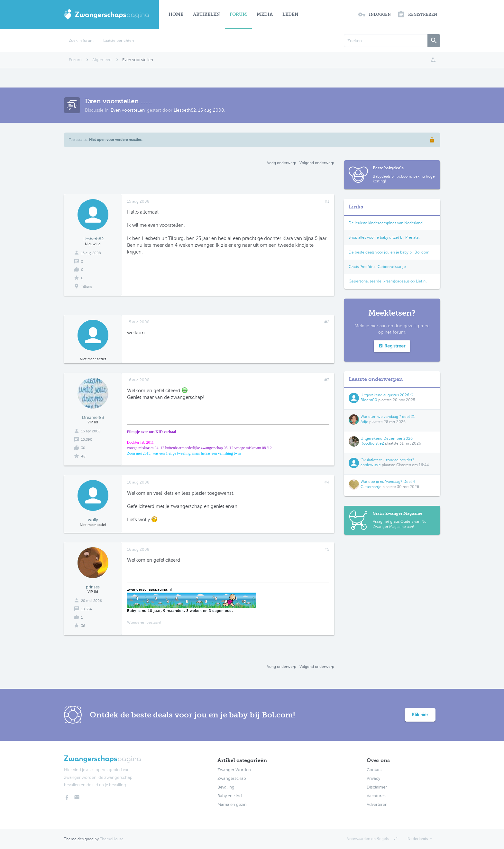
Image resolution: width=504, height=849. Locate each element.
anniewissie (371, 465)
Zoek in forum (81, 41)
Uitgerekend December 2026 (387, 438)
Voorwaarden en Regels (368, 839)
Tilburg (87, 286)
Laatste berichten (119, 41)
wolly (93, 520)
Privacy (373, 779)
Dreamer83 (93, 417)
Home (176, 14)
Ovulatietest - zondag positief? (387, 460)
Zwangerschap (232, 779)
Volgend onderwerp (317, 163)
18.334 (87, 609)
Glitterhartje (371, 487)
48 (83, 456)
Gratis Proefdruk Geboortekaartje (377, 267)
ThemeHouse (112, 839)
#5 (327, 549)
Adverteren (377, 805)
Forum (238, 14)
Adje (364, 422)
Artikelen (206, 14)
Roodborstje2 (372, 443)
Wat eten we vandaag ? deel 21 (388, 417)
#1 (327, 201)
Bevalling (226, 787)
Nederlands (418, 839)
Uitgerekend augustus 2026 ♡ (387, 395)
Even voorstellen (128, 110)
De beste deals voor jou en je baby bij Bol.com (389, 252)
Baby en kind (230, 796)
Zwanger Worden (234, 770)
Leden (290, 14)
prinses (93, 587)
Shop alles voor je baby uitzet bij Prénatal (384, 237)
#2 (327, 322)
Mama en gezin (232, 805)
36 (83, 626)
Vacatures (376, 796)
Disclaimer (377, 787)
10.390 (87, 440)
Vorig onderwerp (282, 163)
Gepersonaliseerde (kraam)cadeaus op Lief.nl (388, 281)
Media (265, 14)
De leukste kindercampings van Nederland (386, 223)
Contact (374, 770)
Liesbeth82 (185, 110)
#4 (327, 482)
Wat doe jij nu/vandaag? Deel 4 (388, 482)
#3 (327, 380)
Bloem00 (369, 400)
